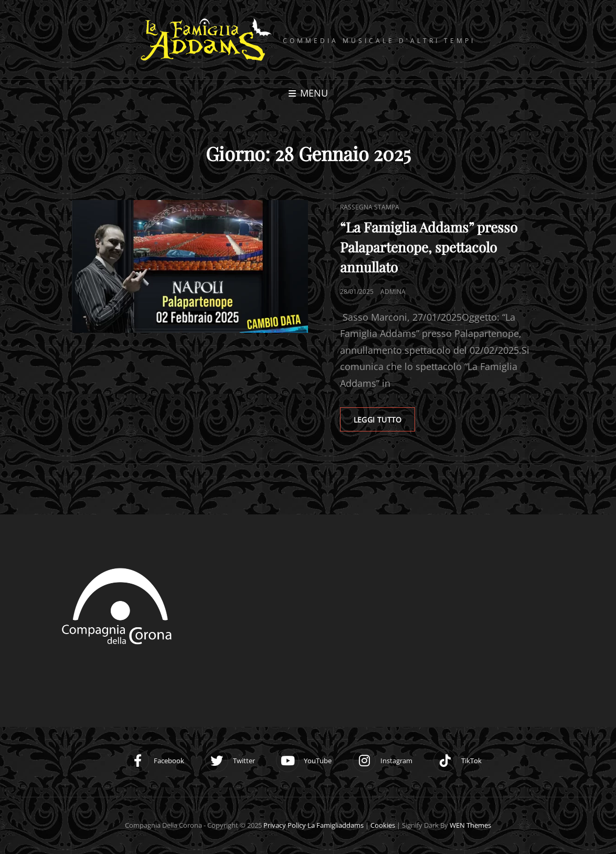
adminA (393, 291)
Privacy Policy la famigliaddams (314, 826)
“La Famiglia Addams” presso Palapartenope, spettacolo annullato (429, 246)
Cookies (383, 826)
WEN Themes (470, 826)
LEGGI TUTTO (387, 415)
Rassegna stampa (370, 206)
